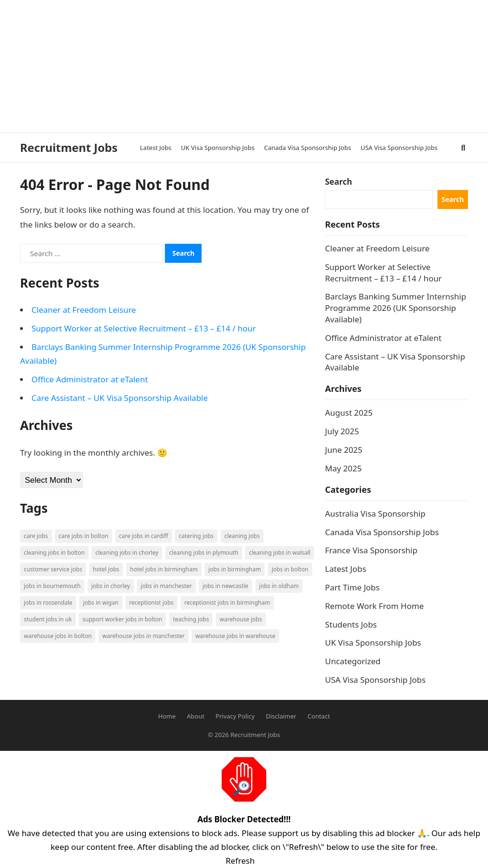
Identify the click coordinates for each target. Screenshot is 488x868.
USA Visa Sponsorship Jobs (375, 680)
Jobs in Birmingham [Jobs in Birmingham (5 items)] (234, 569)
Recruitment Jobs (69, 148)
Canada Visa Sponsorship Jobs (382, 532)
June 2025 (344, 450)
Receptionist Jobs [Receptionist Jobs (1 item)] (151, 603)
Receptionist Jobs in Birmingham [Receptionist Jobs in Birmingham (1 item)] (227, 603)
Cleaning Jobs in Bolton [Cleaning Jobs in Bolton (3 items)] (54, 553)
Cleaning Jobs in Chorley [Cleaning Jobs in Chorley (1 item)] (127, 553)
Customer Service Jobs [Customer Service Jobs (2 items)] (53, 569)
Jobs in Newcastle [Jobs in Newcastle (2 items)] (225, 586)
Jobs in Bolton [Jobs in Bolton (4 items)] (290, 569)
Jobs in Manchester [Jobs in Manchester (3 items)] (166, 586)
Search (339, 182)
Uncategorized (353, 661)
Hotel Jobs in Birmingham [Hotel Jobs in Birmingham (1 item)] (164, 569)
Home (167, 716)
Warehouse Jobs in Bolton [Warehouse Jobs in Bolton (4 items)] (58, 636)
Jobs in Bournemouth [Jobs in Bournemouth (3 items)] (52, 586)
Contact (319, 716)
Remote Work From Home (374, 606)
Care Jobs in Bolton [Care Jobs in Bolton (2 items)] (83, 536)
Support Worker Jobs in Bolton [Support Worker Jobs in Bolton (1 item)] (122, 619)
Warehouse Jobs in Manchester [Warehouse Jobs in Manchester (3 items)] (144, 636)
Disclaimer (281, 716)
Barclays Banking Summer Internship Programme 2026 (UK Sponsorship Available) (396, 308)
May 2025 (343, 468)
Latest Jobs (346, 569)
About (196, 716)
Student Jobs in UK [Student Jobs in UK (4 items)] (48, 619)
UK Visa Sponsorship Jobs (373, 643)
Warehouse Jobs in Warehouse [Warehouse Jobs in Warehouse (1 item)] (235, 636)
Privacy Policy (235, 716)
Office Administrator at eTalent (90, 379)
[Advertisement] (240, 67)
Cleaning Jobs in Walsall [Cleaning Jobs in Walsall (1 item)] (280, 553)
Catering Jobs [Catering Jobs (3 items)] (196, 536)
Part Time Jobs (352, 587)
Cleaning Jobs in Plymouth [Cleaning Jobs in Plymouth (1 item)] (204, 553)
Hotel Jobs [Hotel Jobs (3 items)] (106, 569)
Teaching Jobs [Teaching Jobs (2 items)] (191, 619)
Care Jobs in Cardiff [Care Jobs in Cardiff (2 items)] (144, 536)
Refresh (240, 861)
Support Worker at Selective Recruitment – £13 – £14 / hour (144, 328)
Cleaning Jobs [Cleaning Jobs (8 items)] (242, 536)
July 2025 (342, 431)
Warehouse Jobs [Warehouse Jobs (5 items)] (241, 619)
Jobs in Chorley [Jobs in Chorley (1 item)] (111, 586)
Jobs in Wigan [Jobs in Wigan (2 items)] (101, 603)
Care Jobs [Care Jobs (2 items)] (36, 536)
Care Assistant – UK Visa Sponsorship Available (120, 398)
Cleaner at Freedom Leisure (84, 310)
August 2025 (349, 413)
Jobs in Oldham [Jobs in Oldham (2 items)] (279, 586)
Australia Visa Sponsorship (375, 514)
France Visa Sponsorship (371, 550)
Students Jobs (351, 624)
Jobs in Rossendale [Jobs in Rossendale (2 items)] (48, 603)
